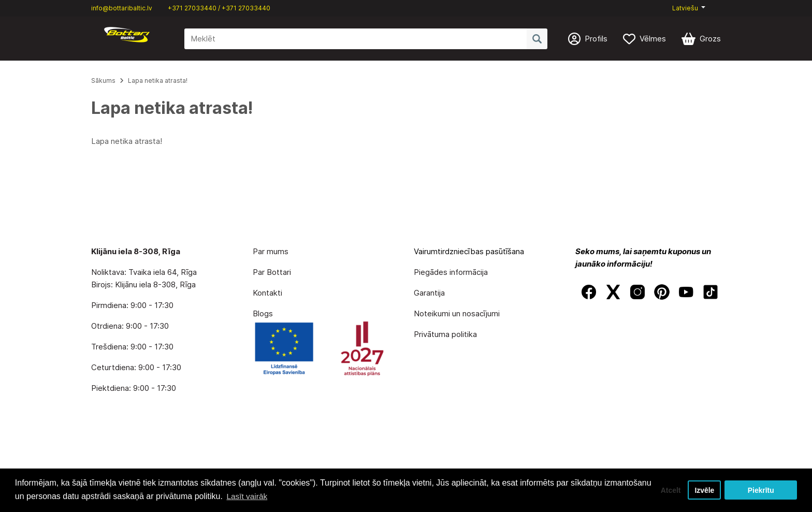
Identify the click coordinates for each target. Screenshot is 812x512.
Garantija (429, 293)
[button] (689, 8)
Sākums (103, 81)
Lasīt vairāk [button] (297, 496)
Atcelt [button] (666, 490)
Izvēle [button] (704, 490)
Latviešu (685, 8)
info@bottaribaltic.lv (122, 8)
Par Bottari (272, 272)
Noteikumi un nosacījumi (457, 313)
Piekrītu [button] (761, 490)
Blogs (263, 313)
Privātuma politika (445, 334)
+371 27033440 (192, 8)
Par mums (271, 251)
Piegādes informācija (451, 272)
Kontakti (267, 293)
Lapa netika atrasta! (158, 81)
